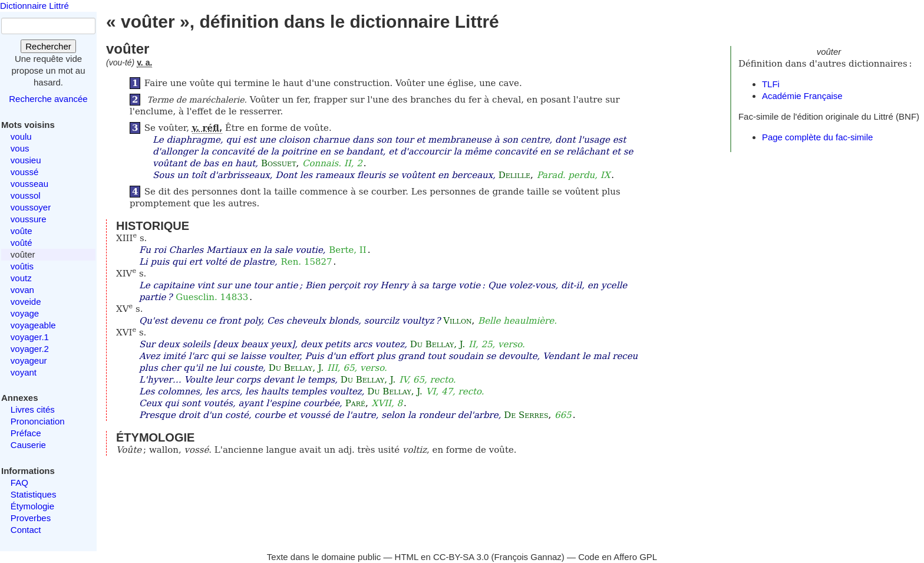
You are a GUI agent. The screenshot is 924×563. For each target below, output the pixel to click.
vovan (22, 290)
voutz (21, 278)
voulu (21, 136)
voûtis (22, 266)
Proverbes (31, 518)
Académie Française (802, 96)
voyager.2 (30, 349)
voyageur (29, 360)
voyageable (33, 325)
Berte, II (347, 250)
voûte (22, 231)
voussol (26, 195)
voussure (29, 219)
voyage (25, 313)
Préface (26, 433)
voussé (25, 172)
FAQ (19, 483)
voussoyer (31, 207)
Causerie (28, 445)
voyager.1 (30, 337)
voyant (24, 372)
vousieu (26, 160)
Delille (514, 175)
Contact (26, 530)
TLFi (771, 84)
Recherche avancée (48, 99)
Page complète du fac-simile (817, 137)
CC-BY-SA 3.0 (461, 557)
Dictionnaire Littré (34, 6)
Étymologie (32, 506)
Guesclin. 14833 (212, 297)
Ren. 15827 (307, 262)
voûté (22, 243)
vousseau (29, 184)
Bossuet (279, 163)
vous (20, 148)
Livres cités (33, 409)
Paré (355, 403)
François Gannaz (528, 557)
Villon (457, 321)
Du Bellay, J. (438, 344)
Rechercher (48, 46)
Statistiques (34, 494)
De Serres (526, 415)
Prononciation (38, 421)
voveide (26, 302)
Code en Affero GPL (618, 557)
